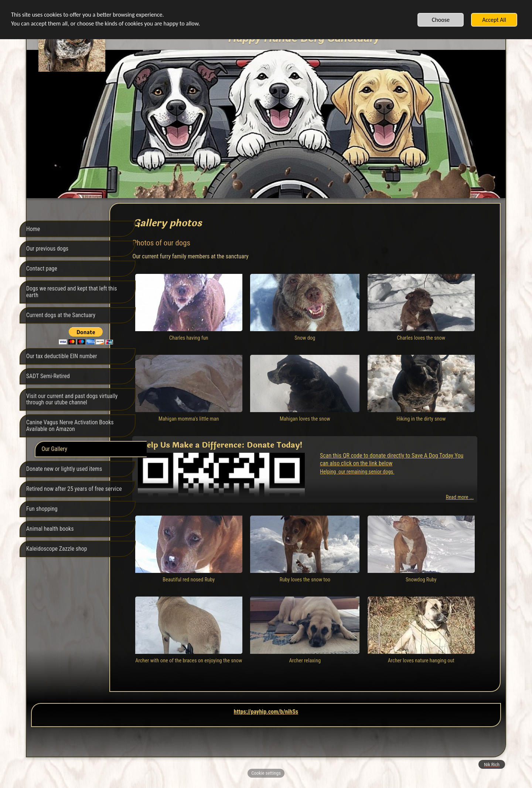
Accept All (494, 20)
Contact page (42, 269)
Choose (441, 20)
